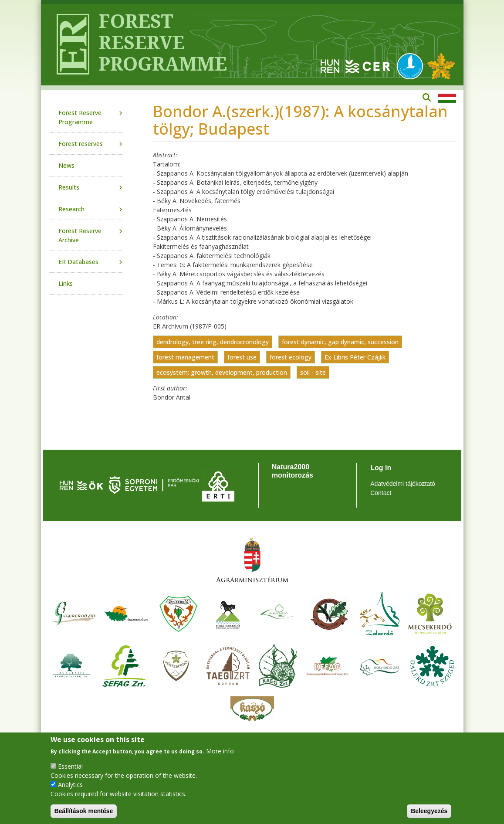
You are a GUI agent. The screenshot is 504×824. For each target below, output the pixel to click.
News (66, 165)
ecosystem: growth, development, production (222, 372)
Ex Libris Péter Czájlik (355, 357)
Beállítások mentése (84, 811)
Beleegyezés (429, 811)
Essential (70, 766)
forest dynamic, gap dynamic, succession (340, 342)
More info (220, 751)
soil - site (313, 372)
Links (66, 283)
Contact (381, 493)
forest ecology (291, 357)
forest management (185, 357)
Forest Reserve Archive (80, 235)
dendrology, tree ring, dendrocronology (213, 342)
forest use (242, 357)
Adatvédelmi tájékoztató (403, 484)
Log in (381, 468)
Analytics (70, 785)
